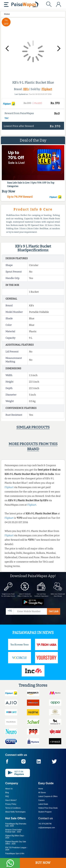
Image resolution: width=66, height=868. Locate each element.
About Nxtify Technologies (15, 812)
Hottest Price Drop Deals (48, 808)
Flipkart (47, 89)
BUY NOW (43, 863)
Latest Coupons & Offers (48, 796)
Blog (7, 793)
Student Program (45, 812)
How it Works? (11, 800)
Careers (42, 800)
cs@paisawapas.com (47, 828)
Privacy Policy (11, 804)
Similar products (33, 427)
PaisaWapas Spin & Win (15, 854)
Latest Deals (43, 804)
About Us (9, 789)
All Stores (42, 793)
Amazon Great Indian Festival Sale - (14, 831)
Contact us (46, 818)
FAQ (7, 796)
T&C (7, 118)
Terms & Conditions (13, 808)
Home (41, 789)
